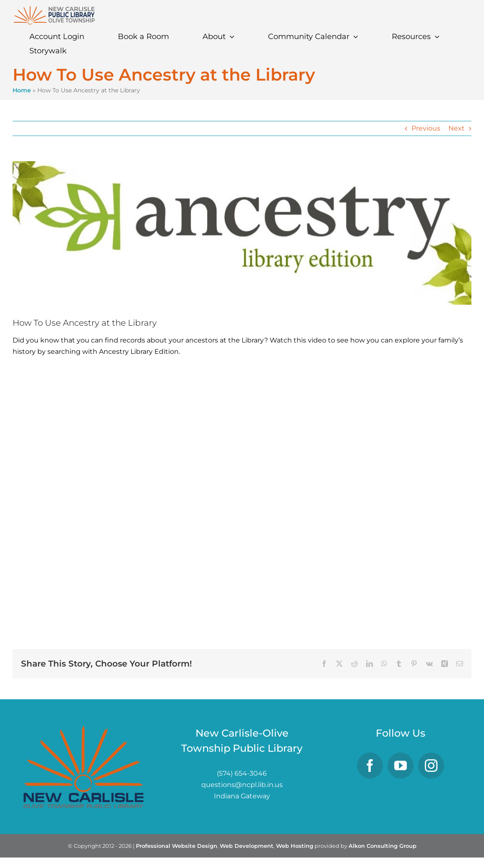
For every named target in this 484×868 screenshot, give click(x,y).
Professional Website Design (177, 846)
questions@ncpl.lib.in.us (242, 785)
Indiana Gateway (242, 796)
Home (22, 90)
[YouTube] (401, 766)
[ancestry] (242, 233)
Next (457, 128)
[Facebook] (370, 766)
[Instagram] (431, 766)
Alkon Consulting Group (383, 846)
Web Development (247, 846)
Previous (426, 128)
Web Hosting (295, 846)
